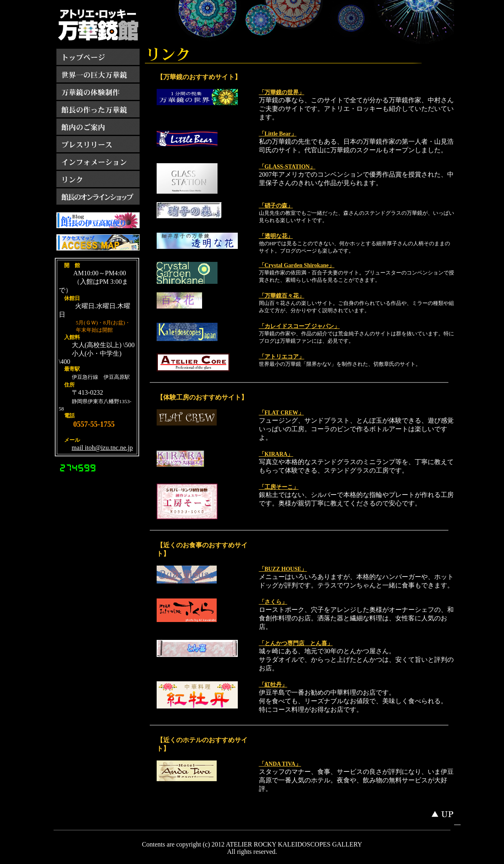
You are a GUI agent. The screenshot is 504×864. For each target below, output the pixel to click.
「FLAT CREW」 (281, 413)
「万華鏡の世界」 (282, 92)
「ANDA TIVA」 (280, 764)
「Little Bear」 (278, 134)
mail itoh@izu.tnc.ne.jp (102, 448)
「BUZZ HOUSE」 (283, 569)
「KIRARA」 (276, 454)
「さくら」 (273, 602)
